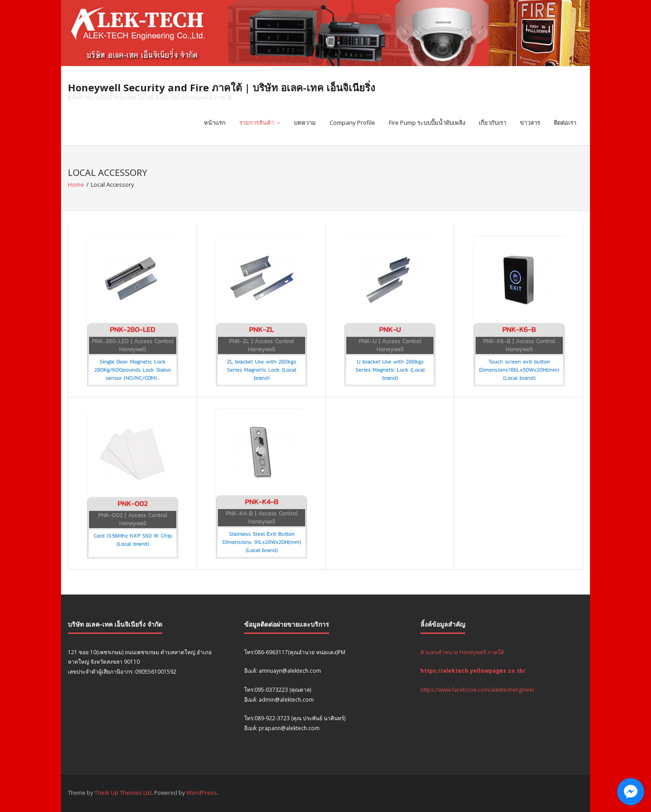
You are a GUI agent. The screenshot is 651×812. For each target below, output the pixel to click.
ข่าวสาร (530, 123)
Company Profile (352, 123)
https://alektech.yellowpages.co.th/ (473, 671)
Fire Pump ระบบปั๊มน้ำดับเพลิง (427, 123)
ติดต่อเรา (565, 123)
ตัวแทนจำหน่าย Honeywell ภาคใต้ (462, 652)
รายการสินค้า (257, 123)
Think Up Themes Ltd (123, 793)
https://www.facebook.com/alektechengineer (478, 690)
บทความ (305, 123)
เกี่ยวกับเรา (493, 123)
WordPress (202, 793)
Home (76, 184)
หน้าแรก (215, 123)
